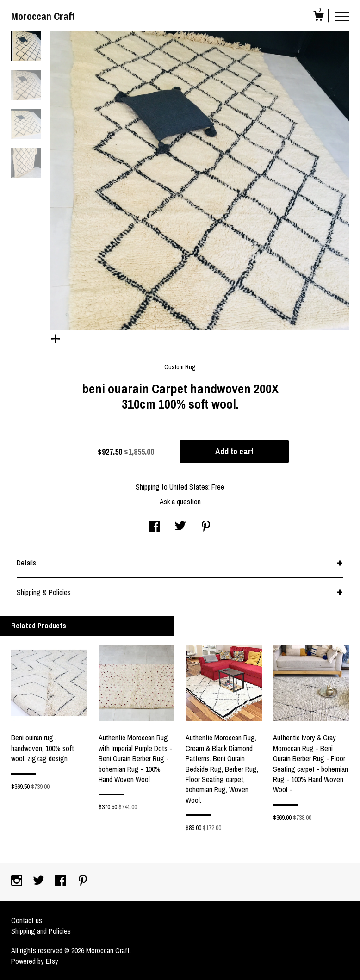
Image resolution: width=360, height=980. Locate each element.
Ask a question (180, 502)
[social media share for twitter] (180, 527)
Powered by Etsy (35, 961)
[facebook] (62, 881)
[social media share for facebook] (155, 527)
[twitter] (40, 881)
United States (189, 487)
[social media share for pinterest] (206, 527)
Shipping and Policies (41, 931)
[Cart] (318, 17)
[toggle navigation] (342, 16)
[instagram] (18, 881)
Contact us (27, 920)
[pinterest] (83, 881)
